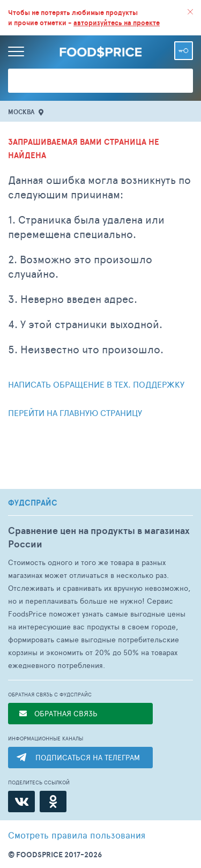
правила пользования (77, 835)
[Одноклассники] (53, 802)
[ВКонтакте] (21, 802)
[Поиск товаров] (100, 81)
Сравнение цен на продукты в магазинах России (99, 537)
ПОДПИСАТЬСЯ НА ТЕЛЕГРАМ (88, 757)
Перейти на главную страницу (75, 413)
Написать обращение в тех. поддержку (96, 384)
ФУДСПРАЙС (33, 503)
